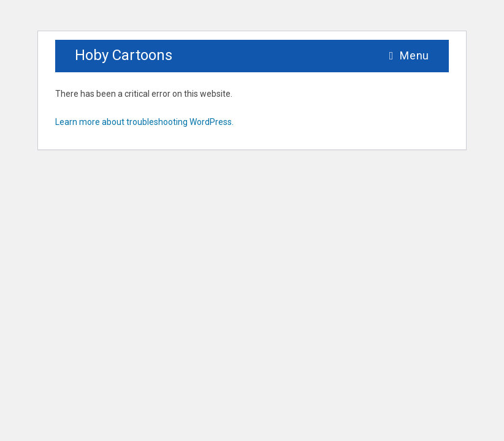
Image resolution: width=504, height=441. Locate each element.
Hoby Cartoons (124, 55)
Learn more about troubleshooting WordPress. (144, 122)
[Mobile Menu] (409, 55)
